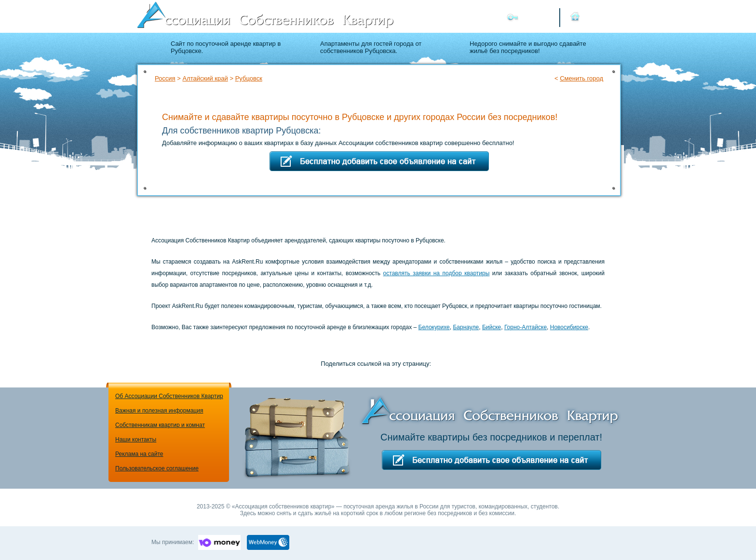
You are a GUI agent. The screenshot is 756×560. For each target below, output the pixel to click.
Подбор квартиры (556, 95)
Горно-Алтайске (526, 327)
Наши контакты (136, 440)
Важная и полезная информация (159, 411)
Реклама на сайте (139, 454)
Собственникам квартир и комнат (160, 425)
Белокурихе (434, 327)
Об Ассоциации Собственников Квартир (169, 396)
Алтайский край (205, 78)
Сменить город (581, 78)
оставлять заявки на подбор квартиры (437, 273)
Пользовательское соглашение (157, 468)
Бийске (492, 327)
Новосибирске (569, 327)
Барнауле (466, 327)
